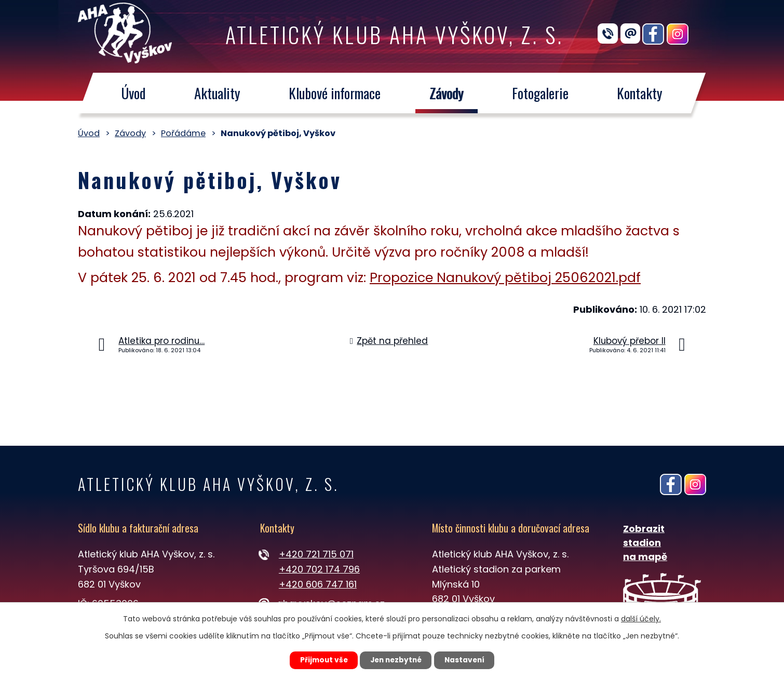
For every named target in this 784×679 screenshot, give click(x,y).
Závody (447, 93)
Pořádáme (183, 133)
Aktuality (217, 93)
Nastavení (468, 660)
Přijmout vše (320, 660)
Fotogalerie (540, 93)
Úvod (133, 93)
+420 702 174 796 (319, 569)
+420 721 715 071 (316, 554)
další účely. (641, 618)
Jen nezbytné (396, 660)
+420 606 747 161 (318, 584)
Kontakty (640, 93)
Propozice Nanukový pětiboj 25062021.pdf (505, 278)
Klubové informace (335, 93)
